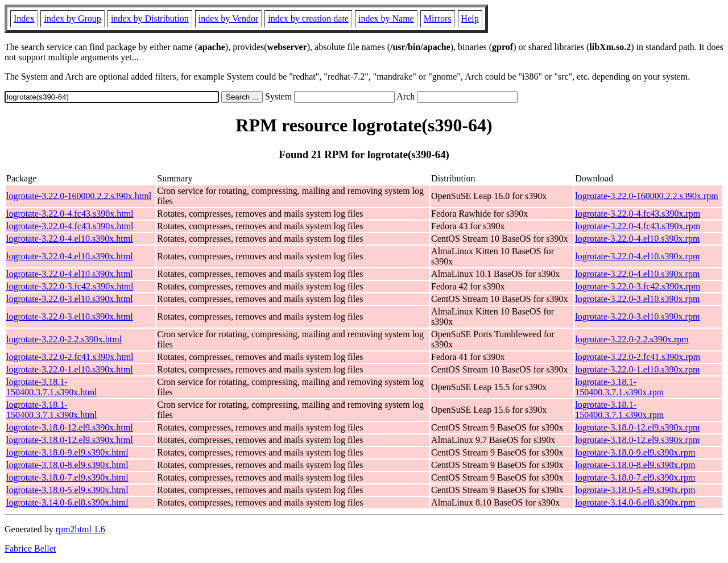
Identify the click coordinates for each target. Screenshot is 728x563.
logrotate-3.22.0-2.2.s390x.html (64, 339)
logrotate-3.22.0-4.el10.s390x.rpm (637, 239)
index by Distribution (150, 18)
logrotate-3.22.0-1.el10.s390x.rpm (637, 369)
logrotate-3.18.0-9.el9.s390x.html (67, 452)
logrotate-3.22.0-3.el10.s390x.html (70, 299)
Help (470, 18)
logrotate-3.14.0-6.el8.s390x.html (67, 502)
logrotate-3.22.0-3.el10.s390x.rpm (637, 299)
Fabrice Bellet (30, 548)
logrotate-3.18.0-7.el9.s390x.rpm (635, 477)
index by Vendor (228, 18)
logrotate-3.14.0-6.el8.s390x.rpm (635, 502)
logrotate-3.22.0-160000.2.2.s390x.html (79, 196)
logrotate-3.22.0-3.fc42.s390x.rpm (638, 286)
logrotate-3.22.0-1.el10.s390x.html (70, 369)
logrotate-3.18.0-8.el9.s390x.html (67, 465)
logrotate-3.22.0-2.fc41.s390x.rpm (638, 357)
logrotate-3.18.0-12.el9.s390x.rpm (637, 427)
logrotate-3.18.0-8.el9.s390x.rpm (635, 465)
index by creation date (308, 18)
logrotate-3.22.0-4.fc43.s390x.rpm (638, 214)
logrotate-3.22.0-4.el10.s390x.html (70, 239)
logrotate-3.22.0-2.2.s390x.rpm (632, 339)
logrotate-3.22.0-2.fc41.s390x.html (70, 357)
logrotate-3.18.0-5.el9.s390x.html (67, 490)
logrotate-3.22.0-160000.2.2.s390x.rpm (647, 196)
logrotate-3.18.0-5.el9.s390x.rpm (635, 490)
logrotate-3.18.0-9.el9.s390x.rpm (635, 452)
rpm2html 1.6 (80, 529)
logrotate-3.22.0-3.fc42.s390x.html (70, 286)
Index (24, 18)
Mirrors (438, 18)
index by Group (72, 18)
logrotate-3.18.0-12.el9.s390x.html (70, 427)
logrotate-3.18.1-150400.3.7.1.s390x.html (52, 387)
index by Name (386, 18)
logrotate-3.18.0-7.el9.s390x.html (67, 477)
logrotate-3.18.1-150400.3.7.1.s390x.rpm (619, 387)
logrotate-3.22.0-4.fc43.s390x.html (70, 214)
